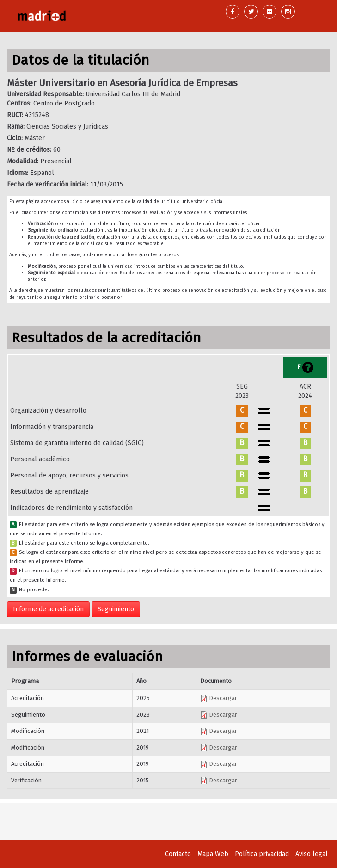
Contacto (178, 854)
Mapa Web (213, 854)
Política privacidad (262, 854)
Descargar (219, 698)
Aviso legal (312, 854)
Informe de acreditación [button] (48, 609)
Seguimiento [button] (116, 609)
